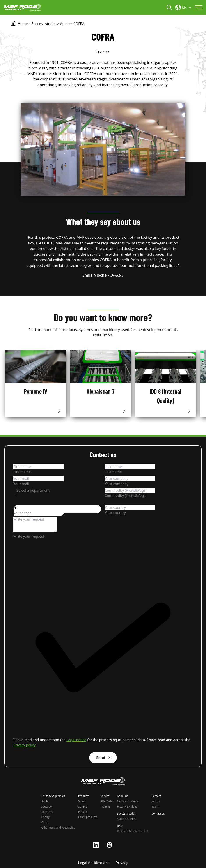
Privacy (122, 863)
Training (106, 807)
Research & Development (133, 831)
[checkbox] (103, 650)
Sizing (82, 801)
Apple (65, 24)
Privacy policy (24, 745)
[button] (57, 508)
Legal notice (76, 740)
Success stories (44, 24)
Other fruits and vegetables (58, 828)
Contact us (158, 814)
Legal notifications (94, 863)
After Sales (107, 801)
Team (155, 807)
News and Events (127, 801)
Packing (83, 812)
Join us (156, 801)
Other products (88, 817)
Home (23, 24)
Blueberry (47, 812)
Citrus (45, 822)
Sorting (83, 807)
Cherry (45, 817)
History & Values (127, 807)
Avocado (47, 807)
